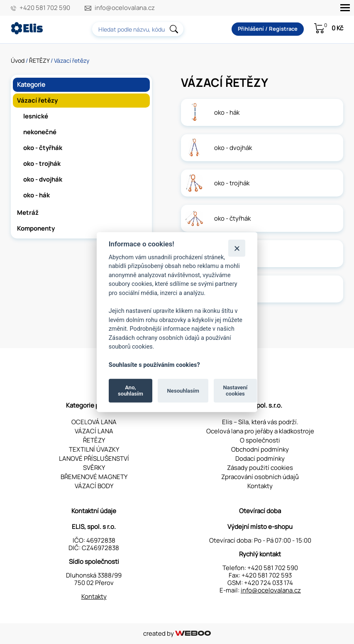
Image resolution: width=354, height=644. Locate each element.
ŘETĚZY (39, 60)
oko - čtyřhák (43, 148)
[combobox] (138, 29)
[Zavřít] (237, 248)
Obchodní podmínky (260, 449)
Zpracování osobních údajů (260, 477)
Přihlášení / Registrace (268, 29)
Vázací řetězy (37, 100)
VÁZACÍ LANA (94, 431)
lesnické (36, 116)
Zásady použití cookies (260, 468)
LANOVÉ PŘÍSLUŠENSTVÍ (94, 458)
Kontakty (260, 486)
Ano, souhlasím (131, 390)
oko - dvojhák (43, 179)
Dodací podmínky (260, 458)
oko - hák (37, 195)
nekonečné (40, 132)
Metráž (28, 213)
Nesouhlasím (183, 390)
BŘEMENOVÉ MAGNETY (94, 477)
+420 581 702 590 (45, 8)
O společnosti (260, 440)
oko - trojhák (42, 163)
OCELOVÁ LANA (94, 422)
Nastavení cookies (235, 390)
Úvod (18, 60)
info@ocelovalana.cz (125, 8)
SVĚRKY (94, 468)
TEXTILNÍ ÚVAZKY (94, 449)
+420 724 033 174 (269, 583)
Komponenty (36, 228)
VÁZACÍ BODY (94, 486)
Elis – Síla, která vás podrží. (260, 422)
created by (177, 633)
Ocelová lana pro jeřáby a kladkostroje (260, 431)
